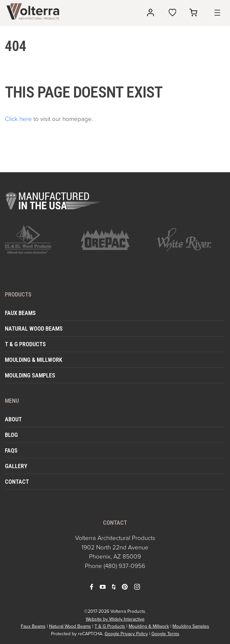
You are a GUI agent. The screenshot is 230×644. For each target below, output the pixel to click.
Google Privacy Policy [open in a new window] (126, 634)
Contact (17, 482)
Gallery (16, 466)
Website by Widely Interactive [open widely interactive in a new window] (115, 619)
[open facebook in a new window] (92, 586)
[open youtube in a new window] (103, 586)
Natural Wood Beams (34, 329)
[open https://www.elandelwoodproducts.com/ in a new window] (39, 239)
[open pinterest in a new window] (125, 586)
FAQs (11, 450)
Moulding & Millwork (34, 360)
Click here (18, 119)
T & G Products (25, 344)
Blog (11, 435)
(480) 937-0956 (124, 566)
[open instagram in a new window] (137, 586)
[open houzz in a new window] (114, 586)
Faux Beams (20, 313)
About (13, 419)
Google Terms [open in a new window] (165, 634)
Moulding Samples (30, 375)
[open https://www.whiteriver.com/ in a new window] (191, 240)
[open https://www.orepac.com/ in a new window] (115, 240)
